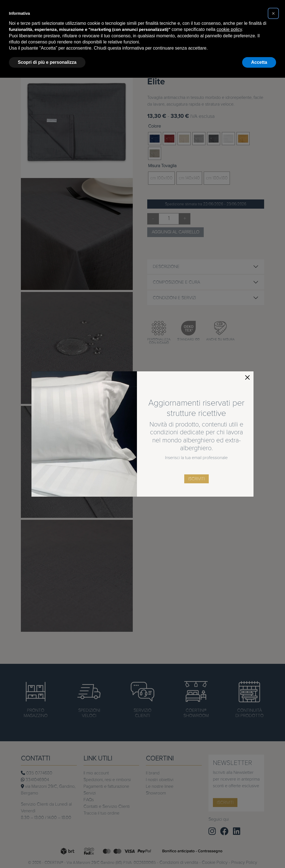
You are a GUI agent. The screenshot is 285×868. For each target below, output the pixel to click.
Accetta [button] (259, 62)
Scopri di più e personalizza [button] (47, 62)
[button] (273, 13)
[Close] (247, 377)
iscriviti (196, 479)
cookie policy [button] (229, 29)
